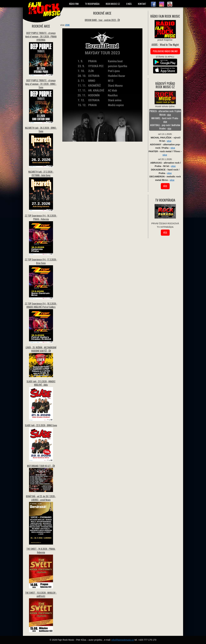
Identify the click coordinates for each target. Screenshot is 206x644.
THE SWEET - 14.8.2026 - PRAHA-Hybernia (41, 551)
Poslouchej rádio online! (165, 51)
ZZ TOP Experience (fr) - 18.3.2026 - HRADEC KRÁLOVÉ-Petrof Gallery (41, 305)
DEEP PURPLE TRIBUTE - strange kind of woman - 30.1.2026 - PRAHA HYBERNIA (41, 36)
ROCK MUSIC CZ (113, 4)
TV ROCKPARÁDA (92, 4)
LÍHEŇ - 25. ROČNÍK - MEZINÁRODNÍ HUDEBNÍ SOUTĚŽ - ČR (41, 349)
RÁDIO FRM (74, 4)
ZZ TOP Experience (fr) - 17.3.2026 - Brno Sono (41, 261)
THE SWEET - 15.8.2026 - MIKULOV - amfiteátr (41, 594)
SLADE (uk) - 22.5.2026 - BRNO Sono (41, 425)
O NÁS (129, 4)
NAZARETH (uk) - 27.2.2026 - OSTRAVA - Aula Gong (41, 173)
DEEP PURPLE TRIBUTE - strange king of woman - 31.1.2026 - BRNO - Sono (41, 84)
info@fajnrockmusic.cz (123, 640)
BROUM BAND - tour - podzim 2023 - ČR (102, 20)
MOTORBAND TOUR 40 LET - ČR (41, 466)
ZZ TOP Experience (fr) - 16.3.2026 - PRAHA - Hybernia (41, 217)
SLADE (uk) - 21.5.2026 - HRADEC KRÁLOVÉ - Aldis (41, 383)
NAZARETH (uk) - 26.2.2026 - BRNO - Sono (41, 130)
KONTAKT (142, 4)
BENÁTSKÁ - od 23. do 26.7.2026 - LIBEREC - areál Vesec (41, 498)
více (169, 115)
